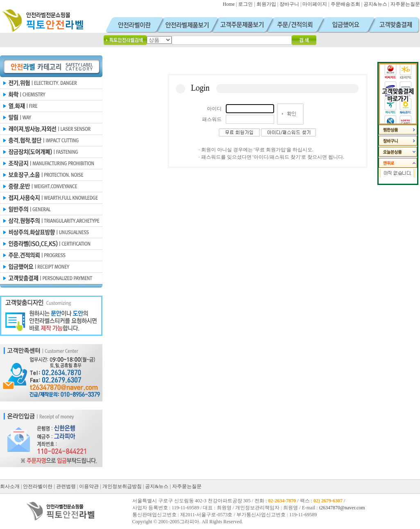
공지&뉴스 (375, 4)
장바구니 (289, 4)
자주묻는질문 (405, 4)
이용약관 (89, 486)
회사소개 (10, 486)
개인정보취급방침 (122, 486)
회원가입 (266, 4)
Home (228, 4)
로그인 (245, 4)
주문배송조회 (345, 4)
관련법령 (66, 486)
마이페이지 (315, 4)
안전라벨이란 (38, 486)
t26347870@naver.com (342, 508)
